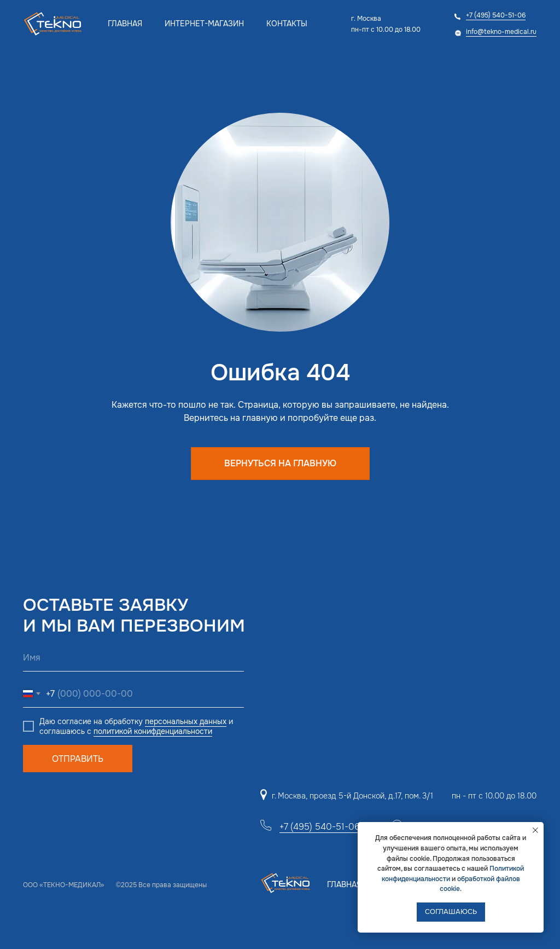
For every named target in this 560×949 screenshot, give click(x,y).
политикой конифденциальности (153, 731)
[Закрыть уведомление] (535, 830)
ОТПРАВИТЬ (78, 759)
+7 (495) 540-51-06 (496, 15)
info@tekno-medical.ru (501, 32)
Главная (125, 24)
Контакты (287, 24)
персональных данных (186, 721)
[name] (133, 658)
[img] (53, 24)
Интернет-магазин (204, 24)
